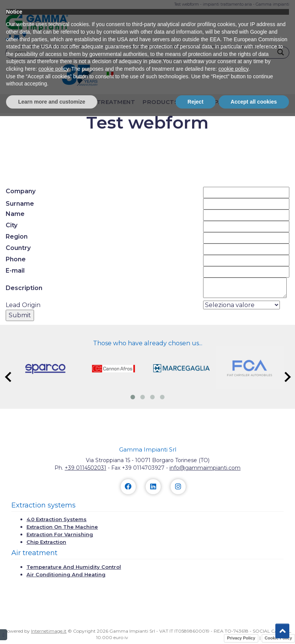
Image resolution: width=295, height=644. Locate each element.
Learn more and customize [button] (52, 629)
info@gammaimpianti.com (205, 468)
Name (15, 214)
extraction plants (43, 102)
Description (24, 288)
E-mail (15, 271)
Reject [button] (196, 629)
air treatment (110, 102)
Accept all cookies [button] (254, 629)
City (12, 225)
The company (208, 102)
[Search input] (144, 52)
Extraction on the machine (62, 527)
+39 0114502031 (85, 468)
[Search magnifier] (281, 52)
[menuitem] (110, 74)
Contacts (256, 102)
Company (21, 191)
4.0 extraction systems (57, 519)
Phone (16, 259)
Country (18, 248)
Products (160, 102)
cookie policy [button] (54, 597)
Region (17, 237)
